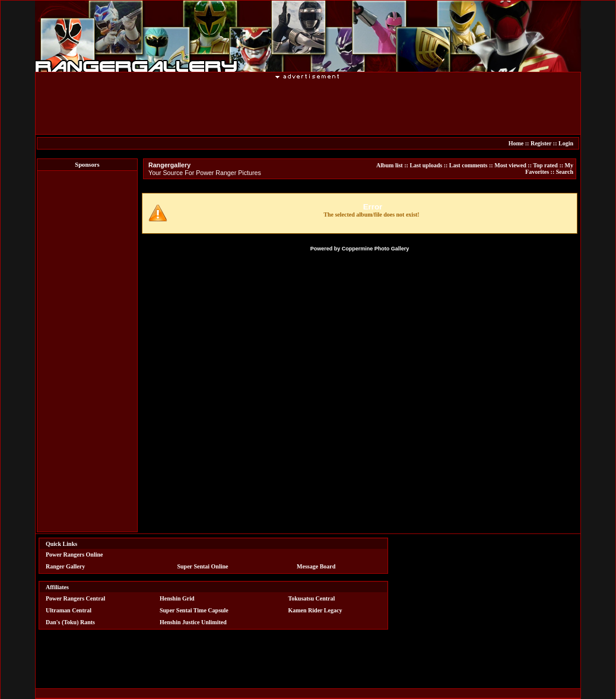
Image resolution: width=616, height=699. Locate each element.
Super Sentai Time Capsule (194, 610)
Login (566, 143)
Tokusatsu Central (312, 598)
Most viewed (510, 165)
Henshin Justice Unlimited (193, 622)
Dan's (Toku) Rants (70, 622)
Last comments (469, 165)
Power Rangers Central (75, 598)
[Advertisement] (308, 106)
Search (565, 172)
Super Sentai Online (203, 566)
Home (516, 143)
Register (541, 143)
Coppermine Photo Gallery (376, 249)
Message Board (316, 566)
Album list (390, 165)
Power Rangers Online (74, 555)
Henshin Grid (177, 598)
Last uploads (426, 165)
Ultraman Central (69, 610)
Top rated (545, 165)
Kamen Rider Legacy (315, 610)
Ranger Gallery (65, 566)
